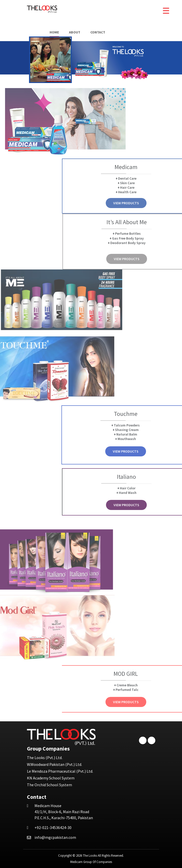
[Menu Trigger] (166, 11)
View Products (158, 203)
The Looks (90, 856)
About (75, 32)
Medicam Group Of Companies (91, 862)
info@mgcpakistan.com (55, 837)
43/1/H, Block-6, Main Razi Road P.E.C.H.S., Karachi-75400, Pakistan (64, 812)
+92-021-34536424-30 (53, 827)
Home (54, 32)
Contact (98, 32)
